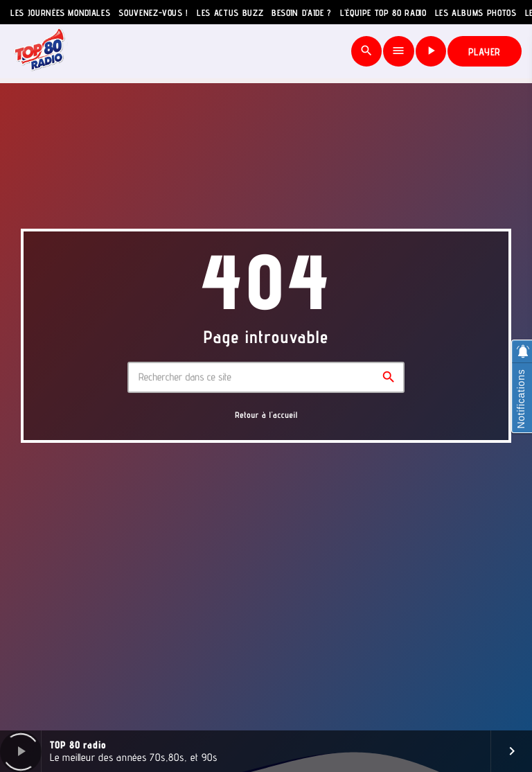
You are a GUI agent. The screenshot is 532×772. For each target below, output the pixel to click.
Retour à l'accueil (266, 415)
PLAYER (485, 52)
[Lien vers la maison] (40, 51)
